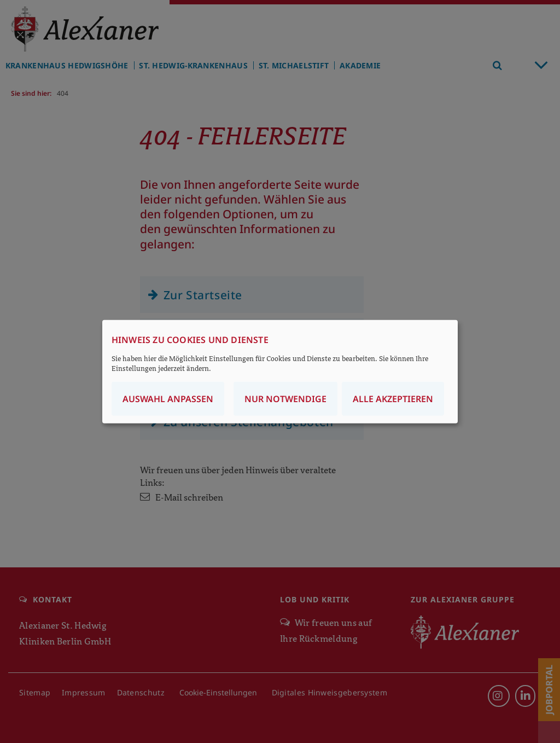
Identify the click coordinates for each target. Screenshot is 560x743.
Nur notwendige (285, 398)
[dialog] (280, 372)
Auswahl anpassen (168, 398)
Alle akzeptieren (393, 398)
